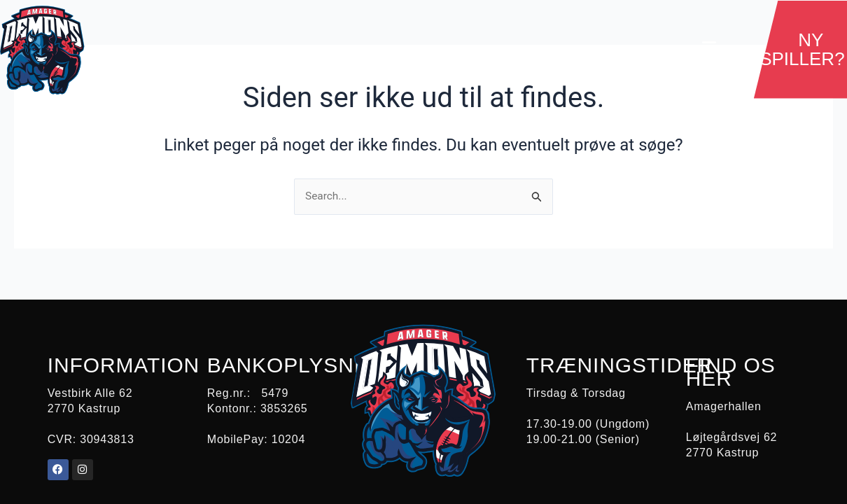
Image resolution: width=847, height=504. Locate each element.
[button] (709, 45)
